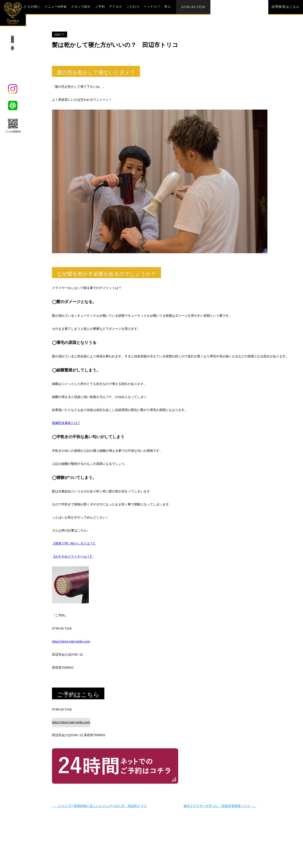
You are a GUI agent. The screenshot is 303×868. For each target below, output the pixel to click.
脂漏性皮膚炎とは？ (66, 423)
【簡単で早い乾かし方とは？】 (74, 543)
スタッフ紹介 (81, 7)
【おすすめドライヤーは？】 (72, 556)
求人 (168, 7)
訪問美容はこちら (286, 7)
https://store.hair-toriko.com (71, 641)
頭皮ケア (60, 34)
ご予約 (100, 7)
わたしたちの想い (27, 7)
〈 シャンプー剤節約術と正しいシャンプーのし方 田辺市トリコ (99, 803)
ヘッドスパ (152, 7)
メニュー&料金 (56, 7)
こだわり (133, 7)
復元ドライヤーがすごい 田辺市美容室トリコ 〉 (220, 803)
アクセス (116, 7)
